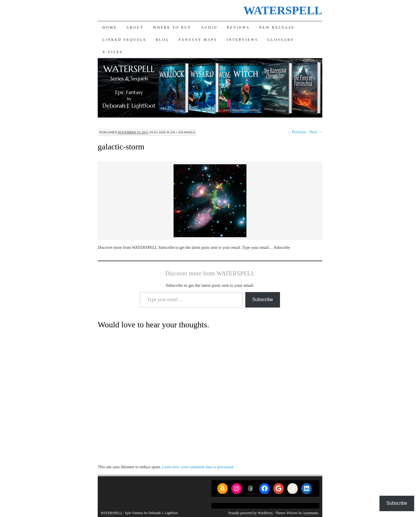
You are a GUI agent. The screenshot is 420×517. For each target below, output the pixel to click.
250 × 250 (177, 132)
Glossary (281, 40)
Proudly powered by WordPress (251, 513)
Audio (209, 27)
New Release (277, 27)
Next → (316, 132)
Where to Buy (172, 27)
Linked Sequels (124, 40)
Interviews (242, 40)
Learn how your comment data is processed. (198, 467)
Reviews (238, 27)
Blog (163, 40)
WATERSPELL (283, 10)
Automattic (311, 513)
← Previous (296, 132)
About (135, 27)
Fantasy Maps (198, 40)
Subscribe (263, 299)
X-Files (113, 52)
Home (110, 27)
